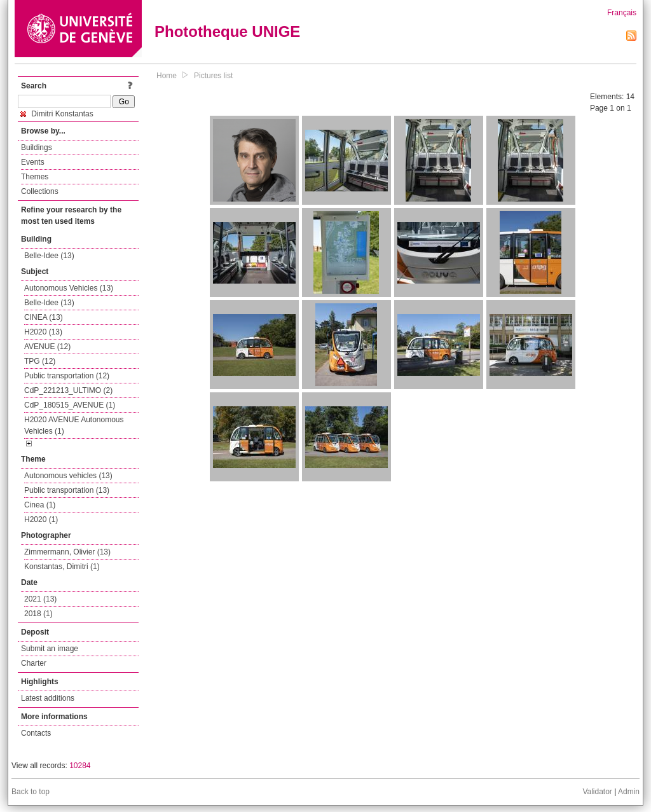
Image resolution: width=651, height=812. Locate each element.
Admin (629, 792)
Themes (35, 177)
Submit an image (50, 649)
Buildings (37, 148)
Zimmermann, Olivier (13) (67, 552)
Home (167, 76)
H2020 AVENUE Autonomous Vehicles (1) (74, 425)
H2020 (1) (41, 520)
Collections (40, 191)
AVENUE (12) (47, 347)
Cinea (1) (40, 505)
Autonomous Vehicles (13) (69, 288)
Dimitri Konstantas (57, 114)
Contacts (36, 733)
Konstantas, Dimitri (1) (62, 567)
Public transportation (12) (67, 376)
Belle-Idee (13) (49, 256)
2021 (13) (40, 599)
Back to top (31, 792)
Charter (34, 663)
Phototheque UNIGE (227, 31)
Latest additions (48, 698)
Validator (597, 792)
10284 (80, 766)
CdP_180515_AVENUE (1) (70, 405)
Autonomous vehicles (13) (68, 476)
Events (33, 162)
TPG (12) (40, 361)
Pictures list (213, 76)
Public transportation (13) (67, 490)
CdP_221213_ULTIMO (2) (68, 390)
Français (622, 13)
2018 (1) (38, 614)
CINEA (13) (44, 317)
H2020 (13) (43, 332)
